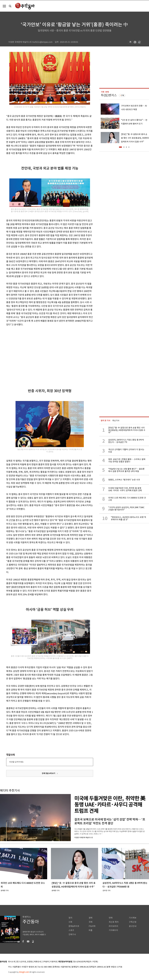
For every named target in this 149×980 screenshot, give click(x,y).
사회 (70, 922)
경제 (91, 918)
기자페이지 (113, 930)
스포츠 (71, 930)
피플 (91, 930)
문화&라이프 (74, 926)
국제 (91, 922)
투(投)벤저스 (109, 95)
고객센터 (46, 962)
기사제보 (133, 918)
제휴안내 (37, 962)
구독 (123, 95)
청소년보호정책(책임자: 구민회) (86, 962)
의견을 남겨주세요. (17, 762)
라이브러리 (113, 926)
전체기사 (72, 934)
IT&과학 (92, 926)
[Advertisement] (23, 353)
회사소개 (12, 962)
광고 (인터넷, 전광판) (25, 962)
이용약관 (54, 962)
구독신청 (133, 922)
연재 (111, 918)
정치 (70, 918)
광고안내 (133, 926)
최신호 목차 (114, 922)
